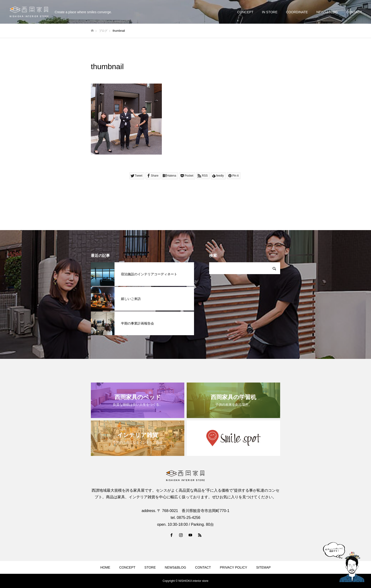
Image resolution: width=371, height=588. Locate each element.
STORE (150, 567)
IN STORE (270, 12)
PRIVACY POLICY (233, 567)
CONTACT (354, 12)
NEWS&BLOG (327, 12)
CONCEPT (245, 12)
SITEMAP (263, 567)
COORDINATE (297, 12)
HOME (105, 567)
